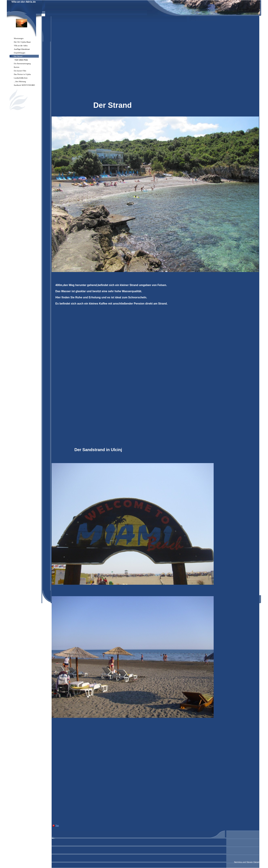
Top (57, 826)
